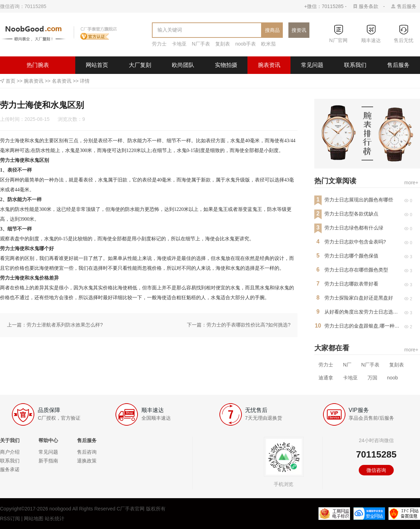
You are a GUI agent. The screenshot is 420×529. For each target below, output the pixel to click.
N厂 (347, 365)
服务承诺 (10, 469)
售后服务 (407, 6)
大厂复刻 (140, 65)
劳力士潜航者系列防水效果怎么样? (65, 325)
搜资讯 (299, 30)
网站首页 (97, 65)
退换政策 (87, 461)
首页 (10, 81)
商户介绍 (10, 452)
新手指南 (48, 461)
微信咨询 (376, 470)
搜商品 (272, 30)
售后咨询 (87, 452)
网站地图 (34, 518)
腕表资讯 (269, 65)
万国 (372, 378)
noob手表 (246, 44)
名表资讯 (62, 81)
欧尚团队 (183, 65)
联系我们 (355, 65)
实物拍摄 (226, 65)
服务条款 (369, 6)
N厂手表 (201, 44)
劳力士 (159, 44)
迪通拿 (326, 378)
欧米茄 (268, 44)
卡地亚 (179, 44)
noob (393, 378)
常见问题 (312, 65)
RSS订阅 (10, 518)
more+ (411, 183)
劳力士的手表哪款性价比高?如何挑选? (248, 325)
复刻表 (223, 44)
